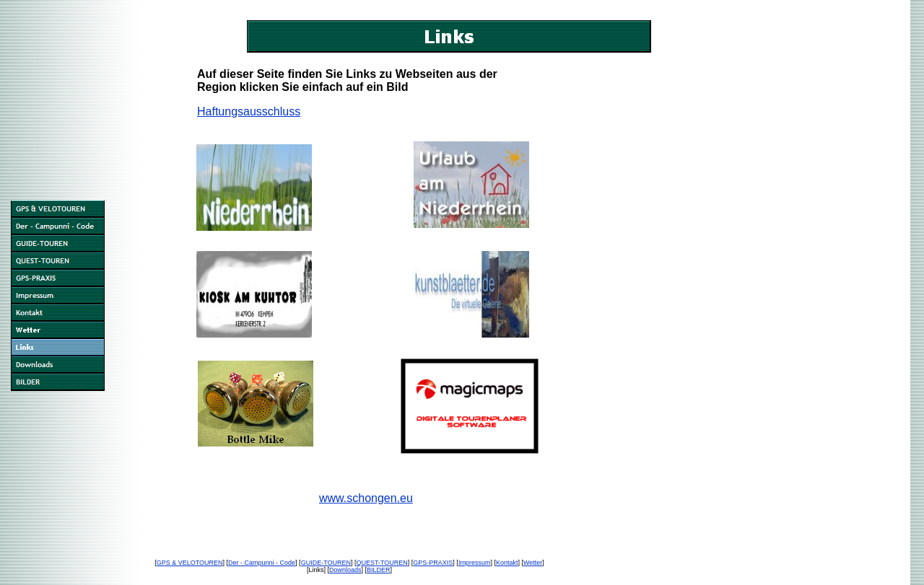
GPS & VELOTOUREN (190, 563)
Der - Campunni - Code (262, 563)
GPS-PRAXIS (433, 563)
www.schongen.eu (366, 498)
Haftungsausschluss (249, 111)
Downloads (345, 570)
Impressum (475, 563)
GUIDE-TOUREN (326, 563)
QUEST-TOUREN (382, 563)
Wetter (533, 563)
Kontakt (507, 563)
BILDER (379, 570)
